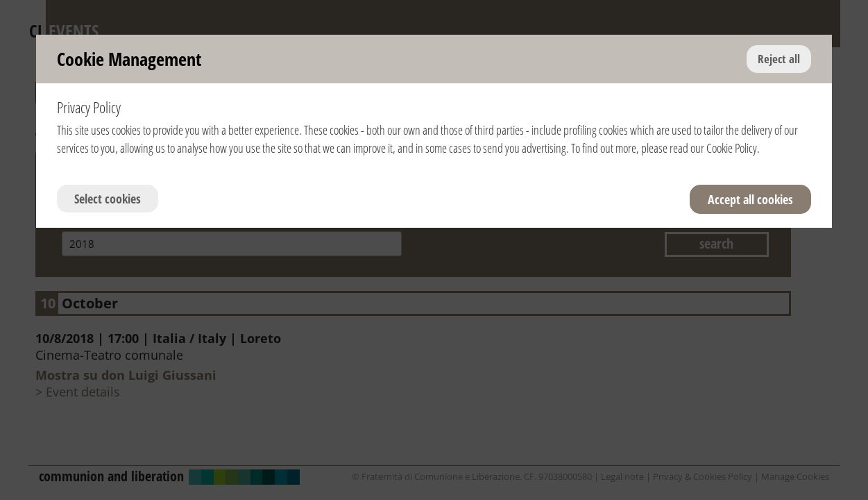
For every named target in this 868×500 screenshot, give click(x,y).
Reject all (779, 59)
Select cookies (108, 199)
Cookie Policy (732, 148)
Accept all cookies (750, 199)
